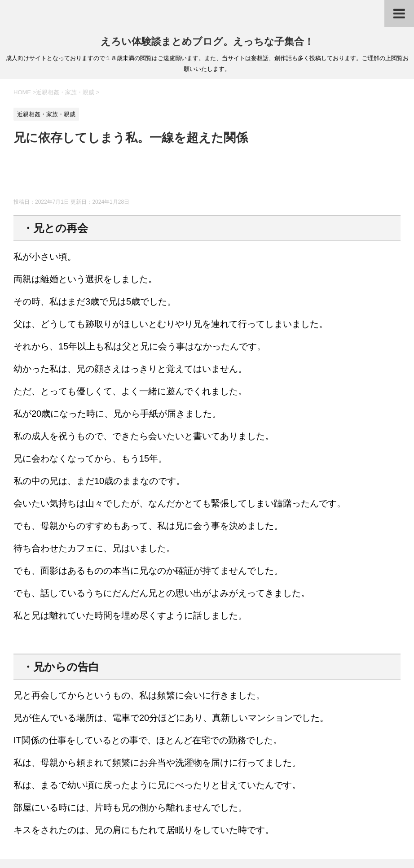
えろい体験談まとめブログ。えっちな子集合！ (207, 41)
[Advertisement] (177, 176)
